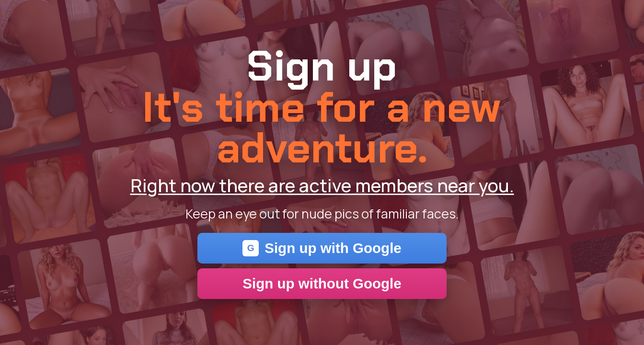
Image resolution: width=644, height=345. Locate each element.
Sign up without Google (322, 283)
